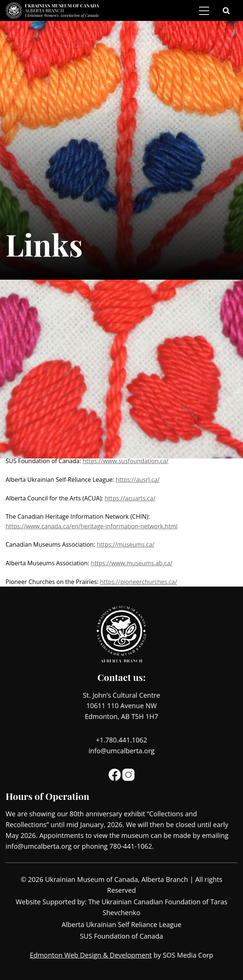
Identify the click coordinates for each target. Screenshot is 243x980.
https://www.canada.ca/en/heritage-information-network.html (91, 526)
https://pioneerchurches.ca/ (138, 582)
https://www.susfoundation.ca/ (126, 461)
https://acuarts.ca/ (130, 498)
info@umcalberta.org (121, 751)
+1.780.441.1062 (121, 740)
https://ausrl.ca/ (138, 480)
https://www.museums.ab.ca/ (132, 563)
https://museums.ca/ (126, 544)
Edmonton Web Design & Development (91, 955)
